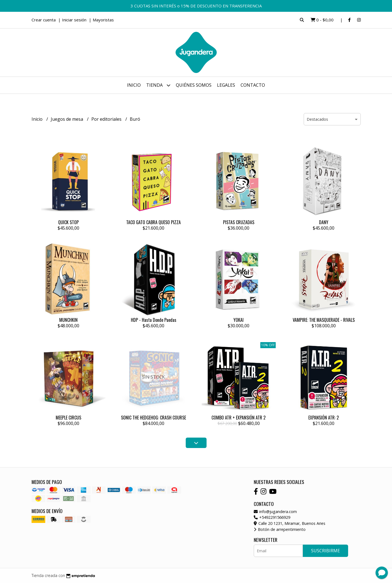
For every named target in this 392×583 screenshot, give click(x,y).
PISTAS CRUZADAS (239, 222)
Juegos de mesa (67, 119)
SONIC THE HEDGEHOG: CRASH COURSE (153, 418)
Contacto (253, 85)
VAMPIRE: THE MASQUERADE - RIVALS (324, 320)
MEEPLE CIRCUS (68, 418)
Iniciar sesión (74, 20)
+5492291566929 (272, 517)
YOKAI (239, 320)
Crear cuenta (44, 20)
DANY (324, 222)
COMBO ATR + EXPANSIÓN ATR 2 (239, 418)
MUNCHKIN (68, 320)
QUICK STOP (68, 222)
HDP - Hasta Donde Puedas (154, 320)
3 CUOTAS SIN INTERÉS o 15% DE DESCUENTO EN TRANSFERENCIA (196, 6)
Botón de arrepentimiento (280, 529)
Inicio (134, 85)
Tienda (158, 85)
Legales (226, 85)
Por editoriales (107, 119)
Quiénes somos (194, 85)
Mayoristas (103, 20)
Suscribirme (325, 551)
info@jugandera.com (275, 512)
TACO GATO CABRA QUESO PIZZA (153, 222)
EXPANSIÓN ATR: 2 (324, 418)
